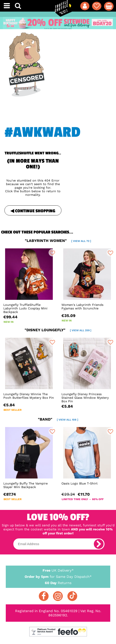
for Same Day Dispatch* (58, 576)
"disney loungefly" (58, 330)
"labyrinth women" (58, 241)
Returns (58, 583)
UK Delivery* (58, 570)
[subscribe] (99, 544)
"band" (58, 419)
